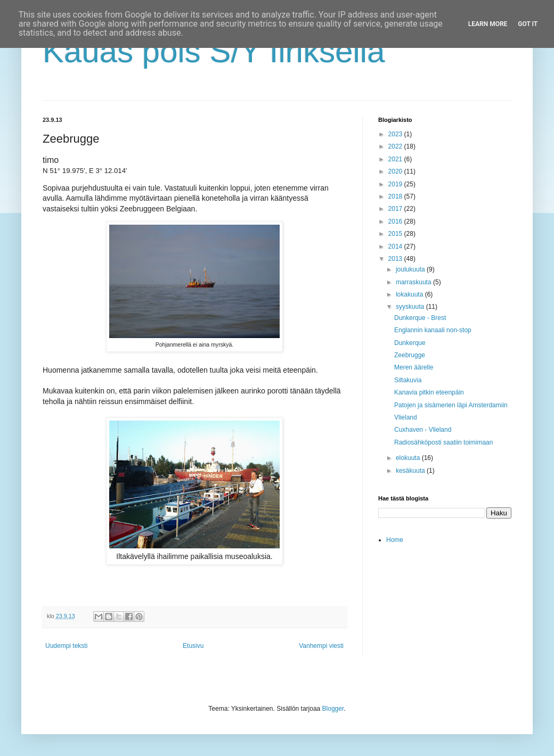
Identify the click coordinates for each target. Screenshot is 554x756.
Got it (528, 24)
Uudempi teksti (66, 646)
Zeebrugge (410, 355)
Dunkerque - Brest (420, 318)
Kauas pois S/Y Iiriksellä (214, 51)
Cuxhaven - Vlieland (423, 430)
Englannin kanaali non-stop (433, 330)
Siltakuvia (408, 380)
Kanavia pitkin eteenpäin (429, 392)
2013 (396, 259)
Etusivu (193, 646)
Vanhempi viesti (321, 646)
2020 (396, 171)
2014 (396, 246)
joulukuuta (411, 269)
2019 (396, 184)
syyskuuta (411, 307)
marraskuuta (414, 282)
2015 (396, 234)
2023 (396, 134)
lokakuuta (410, 294)
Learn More (488, 24)
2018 (396, 196)
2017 (396, 209)
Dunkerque (410, 343)
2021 (396, 159)
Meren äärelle (414, 367)
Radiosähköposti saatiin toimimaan (443, 442)
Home (395, 540)
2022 (396, 146)
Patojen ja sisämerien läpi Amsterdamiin (451, 405)
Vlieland (406, 417)
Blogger (333, 709)
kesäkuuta (411, 471)
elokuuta (409, 458)
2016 (396, 221)
